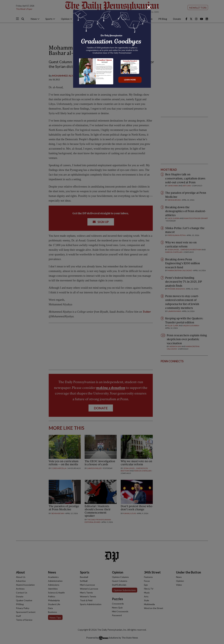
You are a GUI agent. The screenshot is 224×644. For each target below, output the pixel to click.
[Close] (149, 7)
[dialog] (112, 322)
